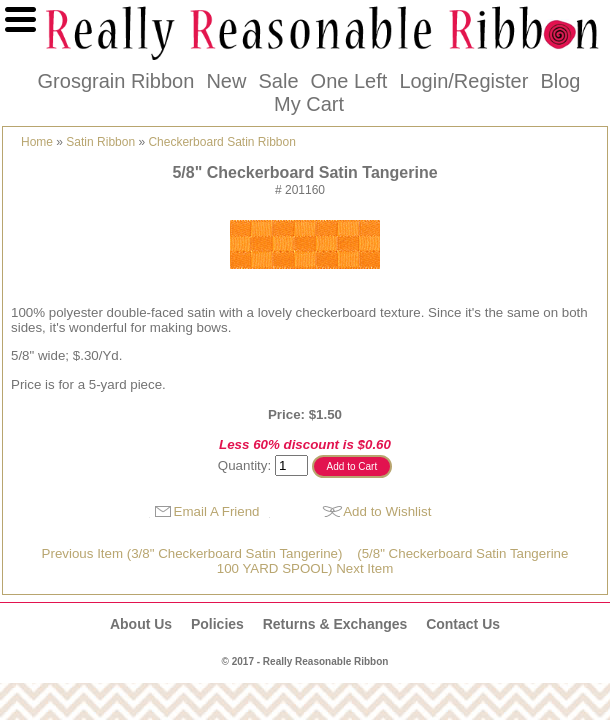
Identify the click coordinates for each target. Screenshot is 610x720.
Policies (217, 624)
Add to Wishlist (387, 511)
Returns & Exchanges (335, 624)
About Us (141, 624)
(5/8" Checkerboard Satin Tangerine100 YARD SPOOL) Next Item (393, 561)
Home (37, 142)
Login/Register (463, 81)
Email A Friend (217, 511)
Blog (560, 81)
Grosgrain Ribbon (116, 81)
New (226, 81)
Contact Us (463, 624)
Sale (278, 81)
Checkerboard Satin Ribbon (221, 142)
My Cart (309, 104)
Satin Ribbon (100, 142)
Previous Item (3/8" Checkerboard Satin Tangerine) (192, 553)
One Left (349, 81)
